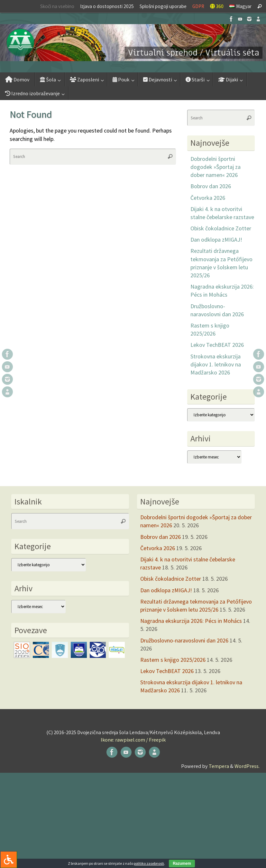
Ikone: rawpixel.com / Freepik (133, 740)
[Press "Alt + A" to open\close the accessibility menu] (9, 859)
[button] (133, 43)
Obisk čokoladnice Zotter (221, 228)
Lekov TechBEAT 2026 (217, 345)
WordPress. (247, 766)
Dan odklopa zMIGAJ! (216, 240)
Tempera (219, 766)
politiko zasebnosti (149, 863)
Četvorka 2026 (208, 198)
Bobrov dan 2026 (211, 186)
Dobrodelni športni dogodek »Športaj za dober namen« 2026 (216, 167)
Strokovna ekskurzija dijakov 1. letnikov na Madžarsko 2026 (216, 364)
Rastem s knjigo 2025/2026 (173, 660)
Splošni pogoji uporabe (163, 6)
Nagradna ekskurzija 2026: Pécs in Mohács (191, 621)
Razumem (182, 863)
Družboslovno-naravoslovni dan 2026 (184, 640)
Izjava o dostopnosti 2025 (107, 6)
